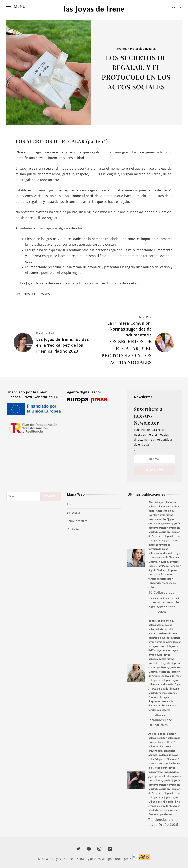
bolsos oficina (165, 621)
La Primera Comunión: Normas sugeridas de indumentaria (124, 343)
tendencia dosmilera (160, 579)
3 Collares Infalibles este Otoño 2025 (136, 673)
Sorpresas (166, 574)
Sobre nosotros (77, 521)
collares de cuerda (167, 506)
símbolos (154, 574)
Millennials (155, 553)
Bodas (152, 621)
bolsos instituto (157, 738)
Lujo (174, 540)
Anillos (152, 734)
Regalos (150, 49)
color (151, 511)
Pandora (175, 566)
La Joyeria (73, 513)
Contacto (73, 529)
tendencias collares (159, 710)
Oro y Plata (162, 566)
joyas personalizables (161, 776)
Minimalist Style (171, 553)
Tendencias (155, 583)
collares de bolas (168, 633)
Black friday (155, 502)
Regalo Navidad (157, 570)
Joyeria (166, 523)
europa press (123, 859)
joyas (162, 515)
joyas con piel (162, 646)
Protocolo (136, 49)
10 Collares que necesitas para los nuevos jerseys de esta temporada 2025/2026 (136, 558)
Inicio (71, 504)
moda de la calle (159, 557)
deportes (161, 759)
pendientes (166, 814)
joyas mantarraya (167, 650)
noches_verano (167, 693)
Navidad (163, 562)
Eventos (122, 49)
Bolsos (171, 734)
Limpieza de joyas (160, 540)
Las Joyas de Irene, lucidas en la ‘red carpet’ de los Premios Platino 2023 (62, 345)
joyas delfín (161, 768)
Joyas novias (155, 655)
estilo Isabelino (164, 511)
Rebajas (164, 697)
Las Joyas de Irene (171, 536)
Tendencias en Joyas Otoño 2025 (136, 780)
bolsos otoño (156, 625)
